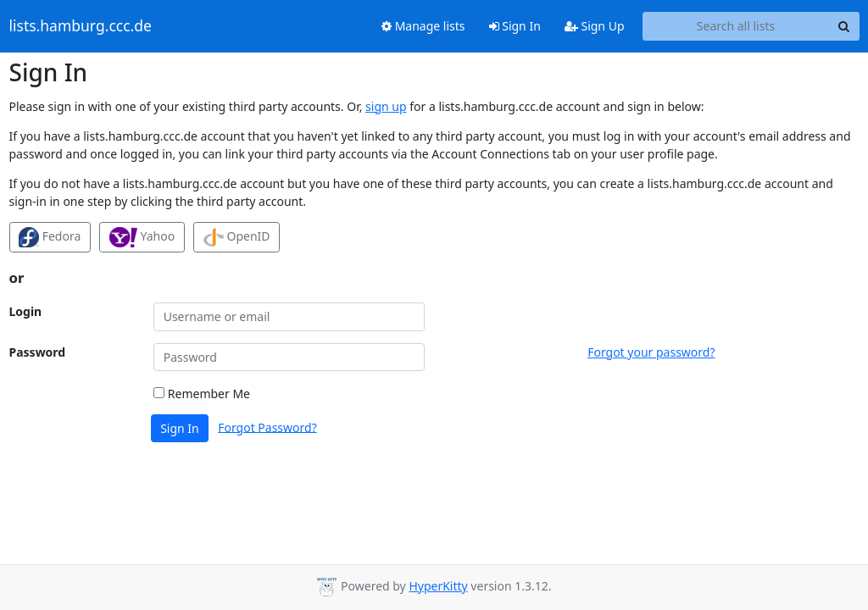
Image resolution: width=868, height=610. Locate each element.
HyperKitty (438, 586)
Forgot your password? (651, 352)
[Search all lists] (736, 26)
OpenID (237, 237)
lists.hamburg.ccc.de (81, 26)
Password (38, 352)
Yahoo (142, 237)
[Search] (844, 26)
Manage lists (423, 26)
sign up (386, 106)
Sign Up (595, 26)
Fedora (50, 237)
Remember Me (202, 394)
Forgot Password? (267, 427)
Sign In (515, 26)
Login (26, 311)
